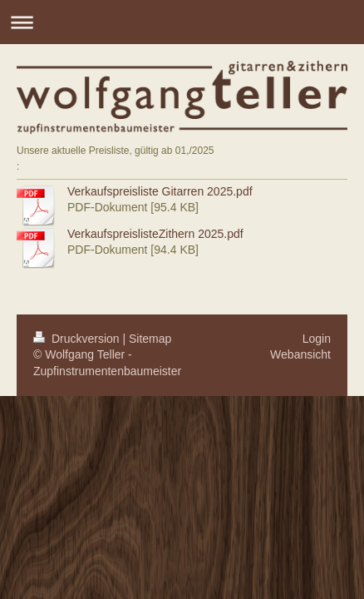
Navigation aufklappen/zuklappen (182, 22)
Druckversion (78, 339)
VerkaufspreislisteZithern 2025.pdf (155, 234)
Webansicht (300, 354)
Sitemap (150, 339)
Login (317, 339)
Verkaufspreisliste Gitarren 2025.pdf (160, 191)
